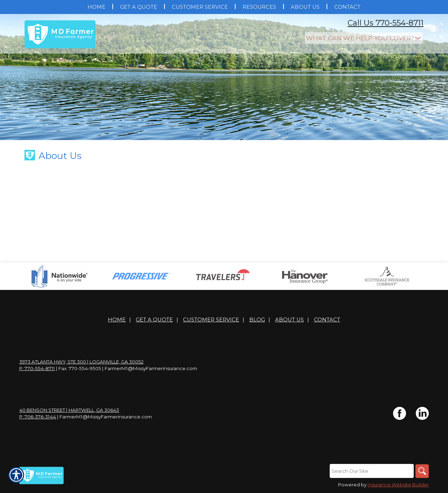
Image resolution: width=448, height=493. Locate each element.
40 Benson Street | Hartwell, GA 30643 (69, 410)
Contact (327, 320)
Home (117, 320)
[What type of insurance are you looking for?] (364, 38)
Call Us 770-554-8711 (386, 23)
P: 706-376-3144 (38, 417)
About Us (289, 320)
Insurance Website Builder (398, 485)
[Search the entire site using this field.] (371, 471)
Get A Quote (154, 320)
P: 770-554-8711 (37, 368)
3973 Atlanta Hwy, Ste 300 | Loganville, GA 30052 (81, 362)
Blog (257, 320)
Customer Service (211, 320)
